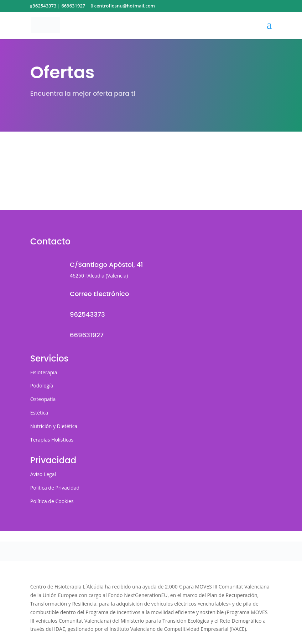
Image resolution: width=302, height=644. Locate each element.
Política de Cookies (52, 501)
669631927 (73, 6)
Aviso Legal (43, 474)
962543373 (45, 6)
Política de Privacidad (55, 488)
